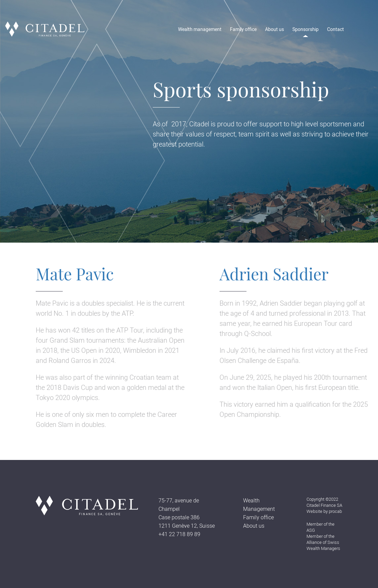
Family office (243, 29)
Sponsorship (306, 29)
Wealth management (200, 29)
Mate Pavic (75, 274)
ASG (311, 530)
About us (274, 29)
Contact (336, 29)
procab (335, 511)
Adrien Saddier (274, 274)
